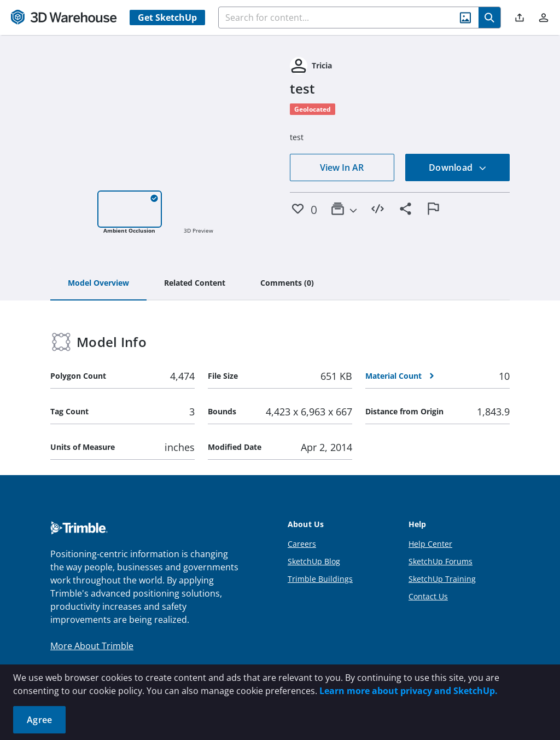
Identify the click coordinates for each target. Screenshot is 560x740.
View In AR (342, 167)
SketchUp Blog (314, 561)
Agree (39, 720)
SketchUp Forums (441, 561)
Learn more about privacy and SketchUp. (409, 691)
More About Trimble (92, 646)
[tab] (98, 284)
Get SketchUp (167, 18)
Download (458, 167)
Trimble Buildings (320, 579)
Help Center (430, 544)
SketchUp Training (442, 579)
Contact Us (428, 596)
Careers (302, 544)
